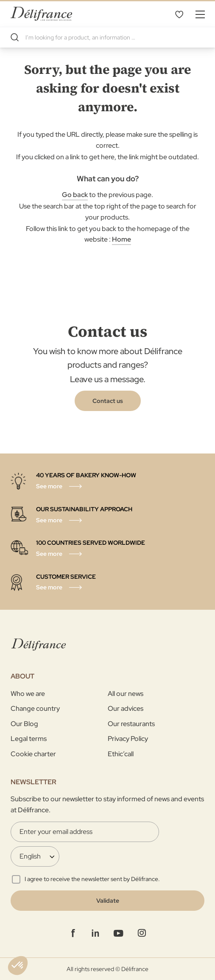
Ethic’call (121, 754)
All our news (126, 694)
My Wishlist (179, 14)
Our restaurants (131, 724)
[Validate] (107, 901)
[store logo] (41, 14)
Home (121, 239)
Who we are (28, 694)
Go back (75, 195)
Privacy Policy (128, 739)
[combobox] (107, 37)
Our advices (126, 708)
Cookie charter (33, 754)
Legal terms (29, 739)
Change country (35, 708)
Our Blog (24, 724)
